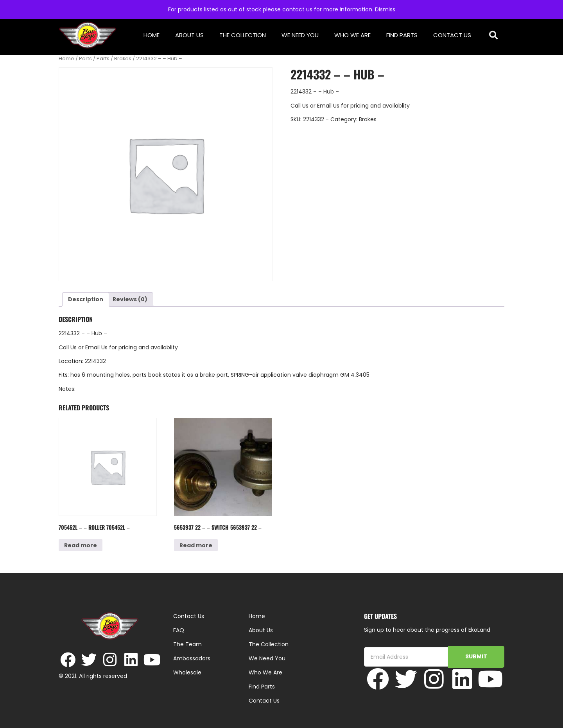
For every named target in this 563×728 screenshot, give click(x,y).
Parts (85, 58)
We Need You (300, 35)
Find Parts (402, 35)
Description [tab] (86, 299)
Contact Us (452, 35)
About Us (189, 35)
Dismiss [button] (385, 9)
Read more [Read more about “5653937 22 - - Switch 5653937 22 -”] (196, 545)
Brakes (123, 58)
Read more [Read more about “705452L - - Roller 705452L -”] (81, 545)
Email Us (329, 106)
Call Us (299, 106)
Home (152, 35)
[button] (494, 35)
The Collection (243, 35)
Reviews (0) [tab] (130, 299)
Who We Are (352, 35)
